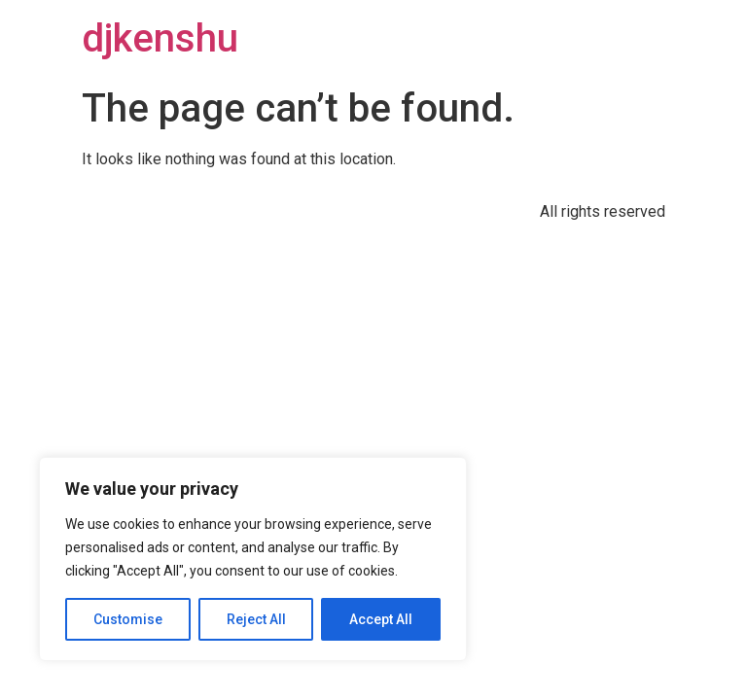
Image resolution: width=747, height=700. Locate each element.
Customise (128, 619)
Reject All (256, 619)
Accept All (381, 619)
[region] (253, 559)
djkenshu (160, 38)
